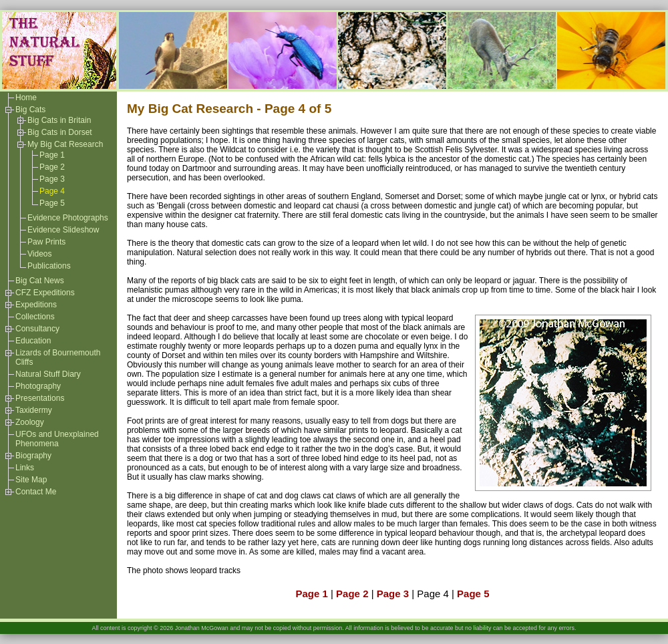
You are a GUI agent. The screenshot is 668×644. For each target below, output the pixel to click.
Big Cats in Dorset (60, 132)
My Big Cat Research (65, 144)
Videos (39, 254)
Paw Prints (46, 242)
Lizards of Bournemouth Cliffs (58, 357)
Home (26, 98)
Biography (33, 456)
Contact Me (36, 492)
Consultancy (37, 329)
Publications (49, 266)
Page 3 (52, 179)
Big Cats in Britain (59, 120)
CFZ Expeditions (45, 293)
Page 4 (52, 191)
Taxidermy (34, 410)
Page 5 (52, 203)
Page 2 (52, 167)
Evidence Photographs (68, 218)
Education (33, 341)
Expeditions (36, 305)
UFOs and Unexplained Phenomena (57, 439)
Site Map (31, 480)
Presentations (40, 398)
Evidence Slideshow (63, 230)
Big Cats (30, 110)
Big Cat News (40, 281)
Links (25, 468)
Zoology (30, 422)
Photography (38, 386)
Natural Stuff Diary (48, 374)
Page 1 (52, 155)
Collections (35, 317)
